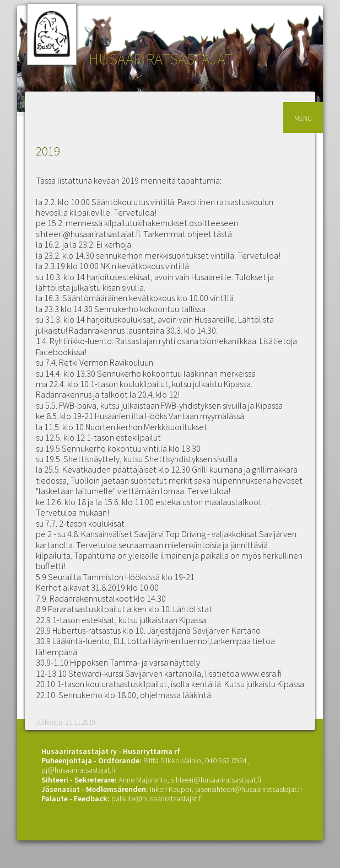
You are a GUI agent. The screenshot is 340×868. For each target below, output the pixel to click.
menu (303, 117)
